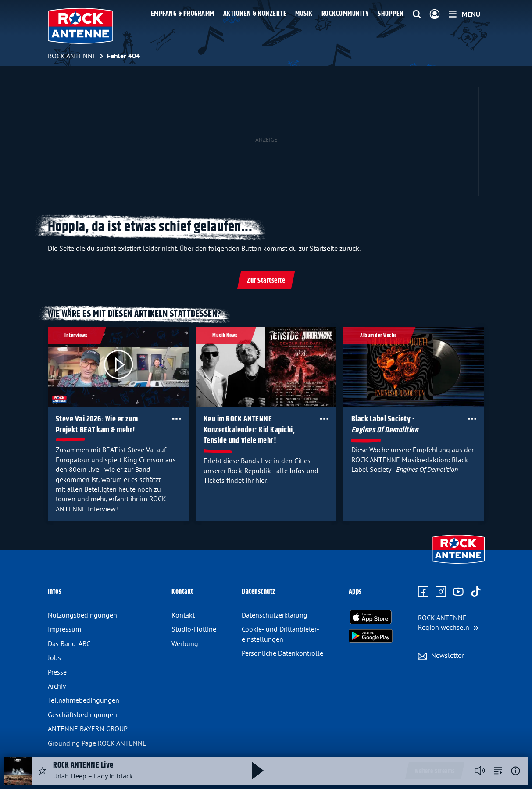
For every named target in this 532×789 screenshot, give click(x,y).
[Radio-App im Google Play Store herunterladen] (371, 636)
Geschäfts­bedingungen (82, 714)
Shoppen (391, 14)
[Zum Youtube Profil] (458, 592)
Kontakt (183, 615)
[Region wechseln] (448, 623)
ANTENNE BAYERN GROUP (88, 728)
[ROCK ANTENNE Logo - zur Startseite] (80, 26)
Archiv (57, 686)
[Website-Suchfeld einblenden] (417, 14)
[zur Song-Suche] (498, 771)
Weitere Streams (435, 771)
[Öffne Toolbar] (176, 418)
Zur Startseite (266, 281)
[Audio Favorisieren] (43, 771)
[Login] (435, 14)
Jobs (54, 657)
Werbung (185, 643)
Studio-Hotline (194, 629)
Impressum (64, 629)
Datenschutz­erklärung (275, 615)
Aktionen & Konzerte (255, 14)
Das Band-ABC (69, 643)
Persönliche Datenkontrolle (282, 653)
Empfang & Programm (183, 14)
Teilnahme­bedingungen (84, 700)
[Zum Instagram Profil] (441, 592)
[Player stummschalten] (480, 771)
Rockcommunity (345, 14)
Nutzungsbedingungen (82, 615)
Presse (57, 672)
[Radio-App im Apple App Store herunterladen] (371, 617)
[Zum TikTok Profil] (476, 592)
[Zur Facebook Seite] (423, 592)
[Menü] (464, 14)
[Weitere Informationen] (516, 771)
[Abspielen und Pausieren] (258, 771)
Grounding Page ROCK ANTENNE (97, 743)
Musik (304, 14)
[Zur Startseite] (458, 564)
